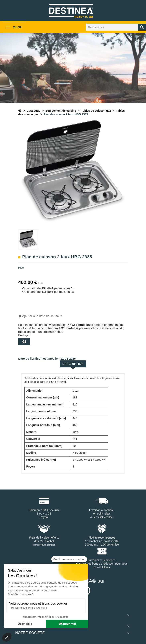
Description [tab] (73, 364)
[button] (7, 637)
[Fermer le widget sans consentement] (69, 559)
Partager (24, 342)
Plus (21, 268)
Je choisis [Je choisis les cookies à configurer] (25, 624)
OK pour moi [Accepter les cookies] (67, 624)
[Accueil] (20, 111)
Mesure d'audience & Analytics (29, 608)
